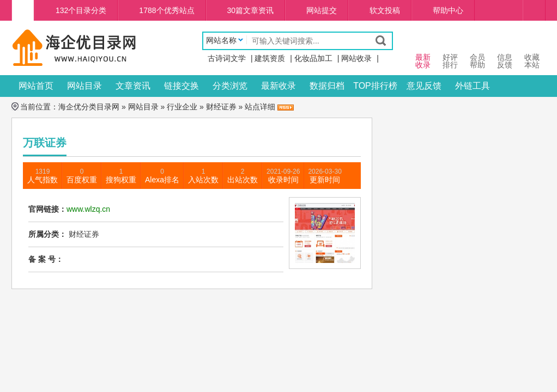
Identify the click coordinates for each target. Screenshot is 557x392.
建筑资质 (270, 58)
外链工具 (473, 86)
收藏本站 (532, 51)
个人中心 (534, 10)
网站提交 (322, 10)
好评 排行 (450, 51)
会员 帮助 (477, 51)
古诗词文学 (227, 58)
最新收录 (278, 86)
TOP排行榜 (375, 86)
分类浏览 (230, 86)
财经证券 (221, 107)
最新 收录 (423, 51)
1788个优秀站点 (167, 10)
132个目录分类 (81, 10)
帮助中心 (448, 10)
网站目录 (84, 86)
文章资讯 (133, 86)
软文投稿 (385, 10)
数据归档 (327, 86)
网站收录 (356, 58)
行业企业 (182, 107)
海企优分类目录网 (89, 107)
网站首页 (36, 86)
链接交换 (181, 86)
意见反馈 (424, 86)
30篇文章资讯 (251, 10)
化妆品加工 (313, 58)
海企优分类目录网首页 (23, 10)
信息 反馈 (505, 51)
